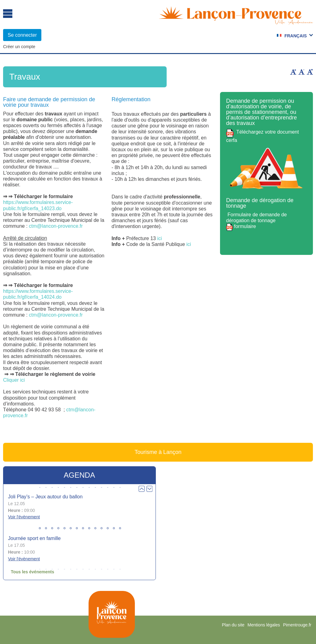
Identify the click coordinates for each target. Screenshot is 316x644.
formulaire (244, 226)
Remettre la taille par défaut (310, 72)
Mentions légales (264, 625)
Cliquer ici (14, 380)
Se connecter (22, 35)
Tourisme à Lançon (158, 452)
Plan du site (233, 625)
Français (296, 36)
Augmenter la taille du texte (293, 72)
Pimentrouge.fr (297, 625)
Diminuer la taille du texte (301, 72)
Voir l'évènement (24, 517)
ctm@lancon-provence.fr (56, 226)
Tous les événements (33, 572)
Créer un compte (19, 47)
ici (159, 238)
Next (149, 489)
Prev (142, 489)
